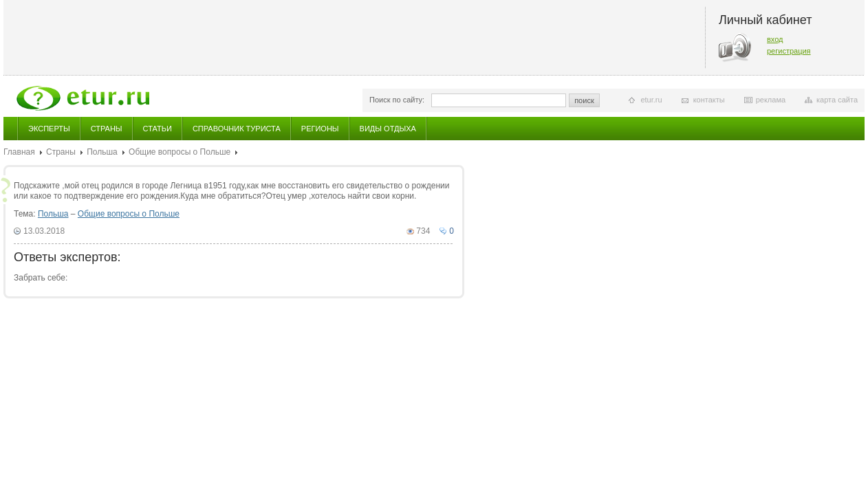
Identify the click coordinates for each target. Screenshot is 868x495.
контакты (709, 100)
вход (775, 39)
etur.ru (651, 100)
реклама (771, 100)
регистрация (789, 51)
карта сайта (837, 100)
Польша (102, 152)
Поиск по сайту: (397, 100)
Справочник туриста (237, 129)
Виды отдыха (388, 129)
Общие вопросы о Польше (180, 152)
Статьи (158, 129)
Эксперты (49, 129)
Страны (107, 129)
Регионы (320, 129)
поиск (584, 100)
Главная (19, 152)
